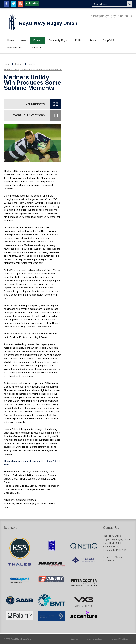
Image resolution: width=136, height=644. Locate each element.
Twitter (14, 4)
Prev (9, 146)
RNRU (78, 40)
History (92, 40)
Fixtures (38, 40)
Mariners (33, 64)
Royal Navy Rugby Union (48, 23)
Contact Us (36, 47)
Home (11, 40)
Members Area (15, 47)
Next (55, 146)
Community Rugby (58, 40)
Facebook (7, 4)
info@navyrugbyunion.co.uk (112, 16)
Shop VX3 (108, 40)
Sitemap (75, 639)
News (24, 40)
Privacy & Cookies (94, 639)
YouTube (20, 4)
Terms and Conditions (119, 639)
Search (129, 4)
